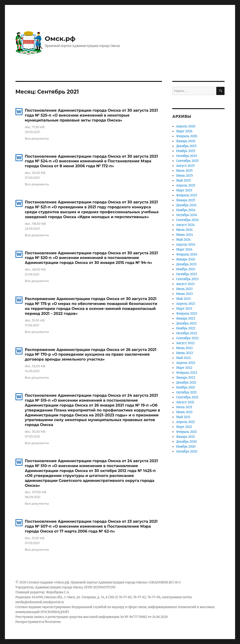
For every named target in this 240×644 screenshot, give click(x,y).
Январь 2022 (186, 378)
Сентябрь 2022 (187, 338)
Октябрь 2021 (186, 392)
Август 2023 (185, 284)
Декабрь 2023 (186, 264)
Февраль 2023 (187, 314)
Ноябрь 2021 (185, 387)
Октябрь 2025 (186, 156)
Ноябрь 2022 (186, 328)
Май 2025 (183, 181)
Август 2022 (185, 343)
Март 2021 (184, 427)
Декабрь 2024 (186, 205)
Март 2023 (184, 309)
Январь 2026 (186, 141)
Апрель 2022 (186, 363)
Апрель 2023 (186, 304)
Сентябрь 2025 (187, 161)
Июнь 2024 (184, 235)
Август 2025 (185, 166)
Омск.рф (60, 38)
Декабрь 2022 (186, 323)
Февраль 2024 (187, 254)
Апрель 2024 (186, 245)
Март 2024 (184, 250)
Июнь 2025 (184, 176)
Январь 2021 (185, 437)
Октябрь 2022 (187, 333)
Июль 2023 (184, 289)
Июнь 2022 (184, 353)
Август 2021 (185, 402)
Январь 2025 (186, 200)
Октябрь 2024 (187, 215)
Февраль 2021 (186, 432)
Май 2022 (183, 358)
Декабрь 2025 (186, 146)
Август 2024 (185, 225)
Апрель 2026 (186, 126)
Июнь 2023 (184, 294)
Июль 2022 (184, 348)
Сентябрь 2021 (187, 397)
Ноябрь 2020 (186, 447)
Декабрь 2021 (186, 383)
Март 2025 (184, 190)
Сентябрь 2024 (187, 220)
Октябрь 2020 (187, 452)
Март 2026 (184, 131)
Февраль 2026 (187, 136)
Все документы (37, 138)
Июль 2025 (184, 171)
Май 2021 (183, 417)
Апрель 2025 (186, 185)
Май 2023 (183, 299)
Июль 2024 (184, 230)
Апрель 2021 (185, 422)
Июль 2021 (184, 407)
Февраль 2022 (187, 373)
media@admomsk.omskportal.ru (40, 602)
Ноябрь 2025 (186, 151)
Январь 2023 (186, 318)
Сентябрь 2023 (187, 279)
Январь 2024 (186, 259)
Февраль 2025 (187, 195)
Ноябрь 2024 (186, 210)
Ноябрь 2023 (186, 269)
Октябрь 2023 (186, 274)
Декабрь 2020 (186, 442)
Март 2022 (184, 368)
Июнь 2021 (184, 412)
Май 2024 (183, 240)
